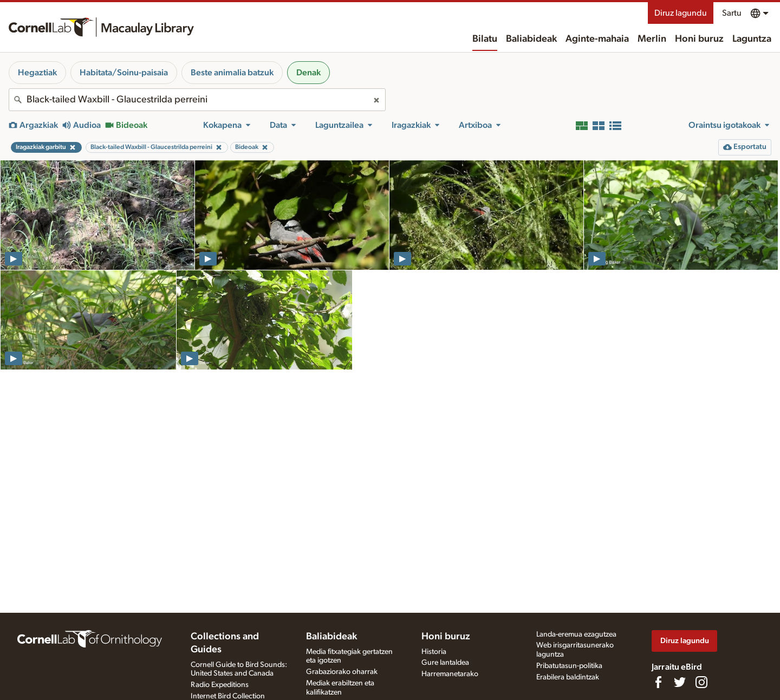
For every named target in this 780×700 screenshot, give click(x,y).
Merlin (652, 39)
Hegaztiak (37, 73)
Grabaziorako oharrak (342, 672)
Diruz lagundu (681, 13)
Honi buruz (699, 39)
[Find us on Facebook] (658, 682)
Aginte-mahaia (597, 39)
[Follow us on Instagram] (701, 682)
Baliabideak (531, 39)
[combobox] (197, 100)
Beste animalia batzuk (232, 73)
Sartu (732, 13)
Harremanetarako (450, 674)
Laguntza (752, 39)
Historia (434, 652)
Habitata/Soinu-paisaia (124, 73)
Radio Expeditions (220, 685)
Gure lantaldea (445, 663)
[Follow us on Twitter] (680, 682)
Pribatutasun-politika (569, 666)
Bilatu (485, 39)
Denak (308, 73)
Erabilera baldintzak (568, 677)
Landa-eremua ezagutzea (576, 634)
